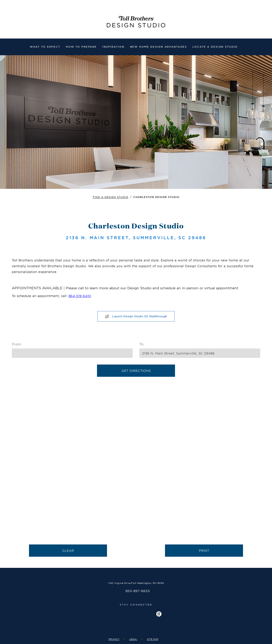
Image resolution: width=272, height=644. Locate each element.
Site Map (153, 639)
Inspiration (113, 47)
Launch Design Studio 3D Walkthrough (136, 316)
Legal (133, 639)
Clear (68, 551)
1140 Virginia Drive (136, 583)
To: (142, 344)
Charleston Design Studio (156, 197)
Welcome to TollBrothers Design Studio (136, 23)
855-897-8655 (138, 591)
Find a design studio (111, 197)
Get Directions (136, 371)
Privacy (114, 639)
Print (204, 551)
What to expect (45, 47)
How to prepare (81, 47)
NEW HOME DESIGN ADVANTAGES (159, 47)
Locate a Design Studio (215, 47)
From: (17, 344)
